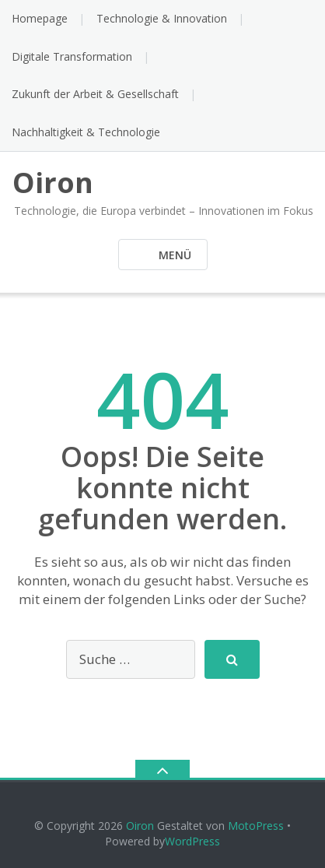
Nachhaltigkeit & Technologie (86, 132)
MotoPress (256, 826)
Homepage (40, 18)
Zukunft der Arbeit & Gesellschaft (95, 94)
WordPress (192, 841)
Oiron (140, 826)
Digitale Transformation (72, 56)
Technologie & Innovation (162, 18)
